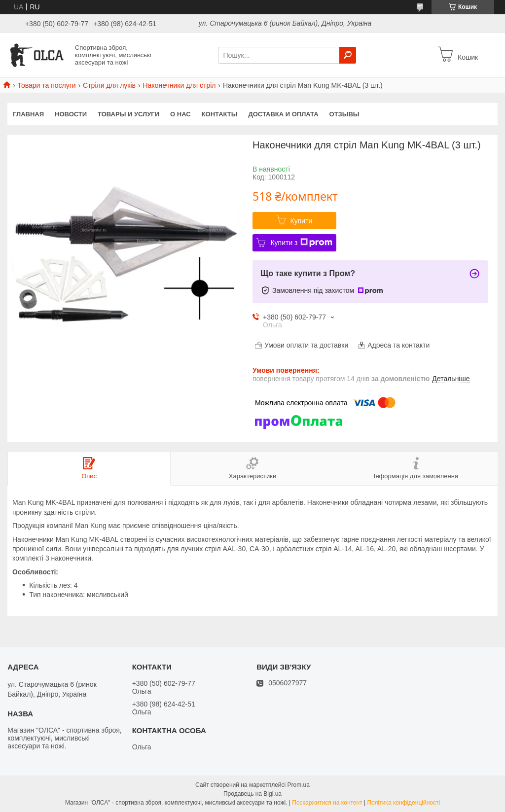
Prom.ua (299, 785)
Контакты (220, 114)
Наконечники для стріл (179, 85)
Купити (302, 221)
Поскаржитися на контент (327, 803)
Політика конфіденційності (403, 803)
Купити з (301, 243)
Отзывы (344, 114)
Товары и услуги (128, 114)
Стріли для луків (109, 85)
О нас (180, 114)
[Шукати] (348, 55)
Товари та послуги (46, 85)
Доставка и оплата (283, 114)
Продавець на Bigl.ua (252, 794)
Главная (28, 114)
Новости (71, 114)
